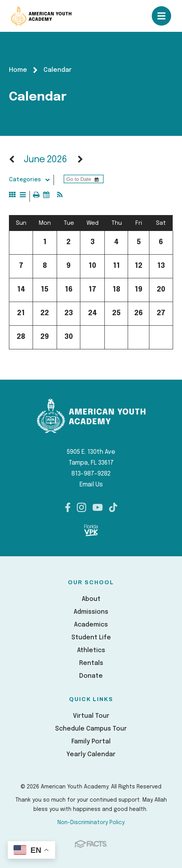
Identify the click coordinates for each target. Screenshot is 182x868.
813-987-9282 (91, 474)
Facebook (68, 507)
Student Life (91, 638)
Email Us (91, 485)
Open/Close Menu (161, 16)
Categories (31, 180)
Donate (91, 676)
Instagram (81, 507)
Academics (91, 625)
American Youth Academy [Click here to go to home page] (41, 16)
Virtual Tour (91, 716)
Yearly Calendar (91, 754)
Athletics (91, 650)
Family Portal (91, 742)
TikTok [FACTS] (113, 507)
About (91, 599)
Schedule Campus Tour (91, 729)
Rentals (91, 663)
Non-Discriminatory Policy (91, 823)
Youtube (98, 507)
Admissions (91, 612)
